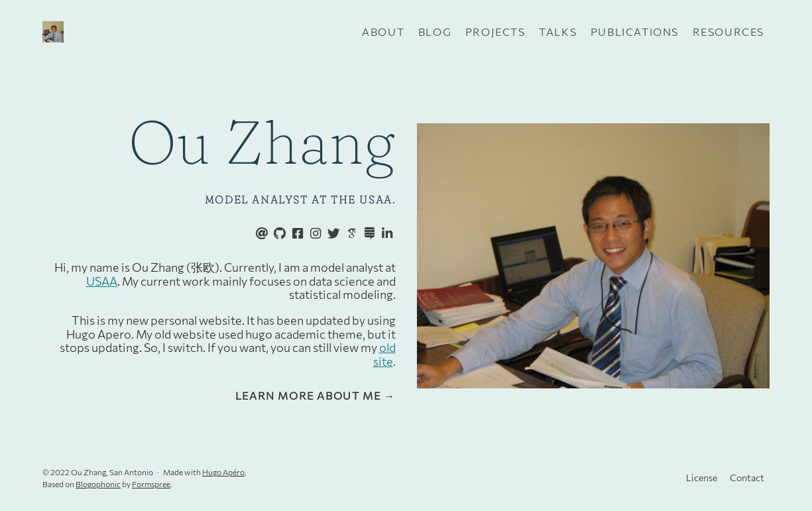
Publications (635, 31)
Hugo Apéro (223, 472)
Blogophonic (98, 484)
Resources (728, 31)
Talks (558, 31)
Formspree (151, 484)
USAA (102, 281)
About (383, 31)
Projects (495, 31)
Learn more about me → (316, 396)
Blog (435, 31)
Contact (747, 478)
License (702, 478)
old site (384, 354)
